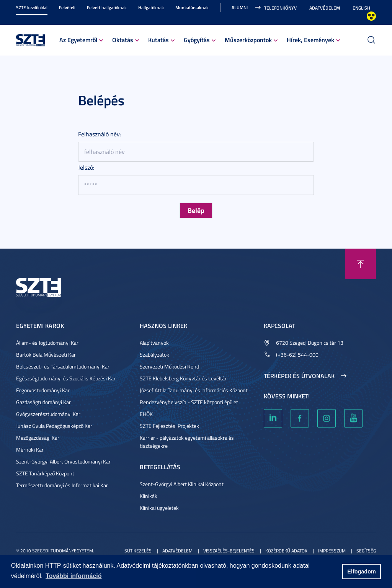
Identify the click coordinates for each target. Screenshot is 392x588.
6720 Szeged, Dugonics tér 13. (310, 343)
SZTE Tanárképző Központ (45, 473)
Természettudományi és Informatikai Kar (62, 485)
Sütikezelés (138, 551)
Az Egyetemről (78, 40)
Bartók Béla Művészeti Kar (46, 355)
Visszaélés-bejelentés (229, 551)
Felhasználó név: (100, 134)
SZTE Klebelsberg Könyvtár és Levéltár (183, 378)
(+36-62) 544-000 (297, 355)
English (361, 8)
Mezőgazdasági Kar (38, 438)
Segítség (366, 551)
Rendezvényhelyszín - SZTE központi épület (189, 402)
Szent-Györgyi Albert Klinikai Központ (182, 484)
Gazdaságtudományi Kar (43, 402)
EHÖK (146, 414)
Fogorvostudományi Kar (43, 390)
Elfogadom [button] (361, 572)
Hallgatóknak (151, 7)
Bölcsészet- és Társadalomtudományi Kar (63, 366)
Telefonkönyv (280, 8)
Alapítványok (154, 343)
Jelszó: (86, 167)
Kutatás (158, 40)
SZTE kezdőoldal (32, 7)
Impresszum (332, 551)
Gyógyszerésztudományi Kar (48, 414)
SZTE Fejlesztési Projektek (169, 426)
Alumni (240, 7)
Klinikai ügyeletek (159, 508)
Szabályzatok (154, 355)
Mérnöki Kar (30, 450)
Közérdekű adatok (286, 551)
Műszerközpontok (248, 40)
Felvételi (67, 7)
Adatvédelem (325, 8)
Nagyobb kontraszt (371, 16)
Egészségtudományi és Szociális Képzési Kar (66, 378)
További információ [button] (73, 576)
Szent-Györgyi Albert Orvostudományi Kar (63, 461)
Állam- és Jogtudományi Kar (47, 343)
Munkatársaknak (192, 7)
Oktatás (123, 40)
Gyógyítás (197, 40)
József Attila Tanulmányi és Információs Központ (194, 390)
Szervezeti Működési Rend (169, 366)
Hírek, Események (310, 40)
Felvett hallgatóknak (107, 7)
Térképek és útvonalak (299, 376)
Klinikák (149, 496)
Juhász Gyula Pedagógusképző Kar (54, 426)
